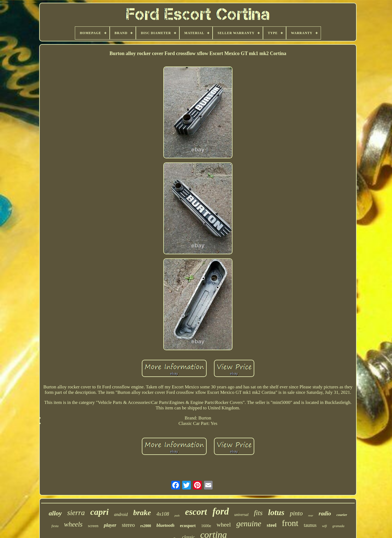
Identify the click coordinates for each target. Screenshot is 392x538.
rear (311, 515)
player (110, 525)
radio (325, 513)
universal (241, 515)
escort (196, 512)
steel (272, 525)
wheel (224, 525)
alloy (55, 513)
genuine (249, 524)
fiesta (55, 526)
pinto (296, 513)
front (290, 523)
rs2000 (146, 526)
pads (177, 516)
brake (142, 513)
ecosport (188, 526)
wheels (73, 524)
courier (342, 515)
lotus (276, 512)
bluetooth (166, 525)
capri (100, 512)
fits (258, 513)
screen (93, 526)
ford (220, 511)
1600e (206, 526)
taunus (310, 525)
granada (338, 526)
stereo (128, 525)
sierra (76, 513)
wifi (324, 526)
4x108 (163, 514)
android (121, 514)
